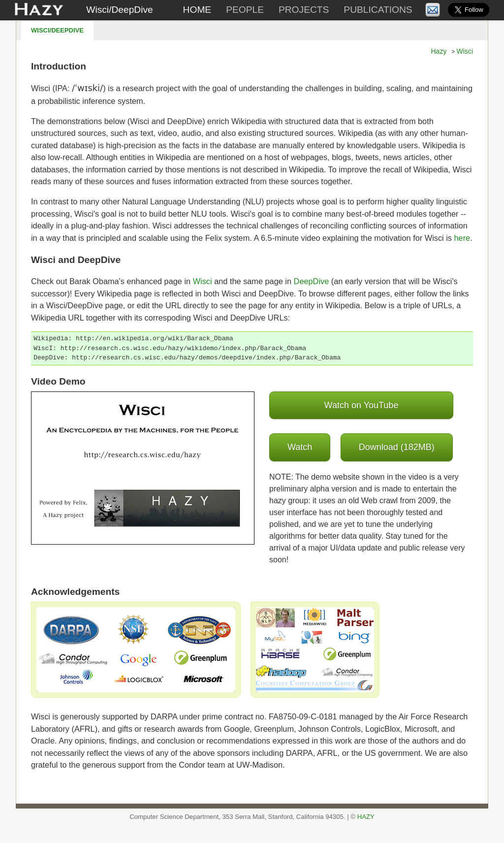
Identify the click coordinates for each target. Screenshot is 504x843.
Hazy (439, 51)
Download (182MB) (397, 447)
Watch (300, 447)
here (462, 238)
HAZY (366, 817)
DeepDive (312, 281)
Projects (304, 10)
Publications (378, 10)
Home (197, 10)
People (245, 10)
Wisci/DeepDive (119, 10)
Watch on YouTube (362, 405)
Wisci (465, 51)
